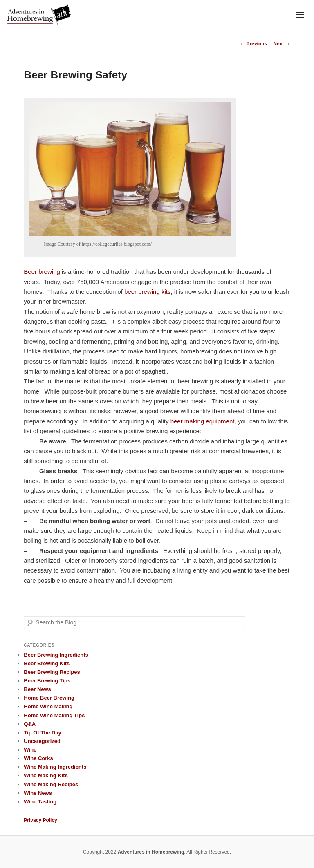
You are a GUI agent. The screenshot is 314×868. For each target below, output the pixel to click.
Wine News (38, 793)
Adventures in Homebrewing (151, 852)
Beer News (37, 689)
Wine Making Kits (46, 775)
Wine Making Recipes (51, 784)
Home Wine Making (48, 706)
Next (281, 44)
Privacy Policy (40, 820)
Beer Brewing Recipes (52, 672)
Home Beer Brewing (49, 698)
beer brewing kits (147, 292)
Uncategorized (42, 741)
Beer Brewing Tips (47, 681)
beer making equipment (203, 421)
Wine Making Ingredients (55, 767)
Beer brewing (42, 272)
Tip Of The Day (43, 733)
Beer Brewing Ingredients (56, 655)
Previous (253, 44)
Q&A (30, 724)
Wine (30, 750)
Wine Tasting (40, 802)
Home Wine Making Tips (54, 715)
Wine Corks (38, 758)
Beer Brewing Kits (47, 663)
